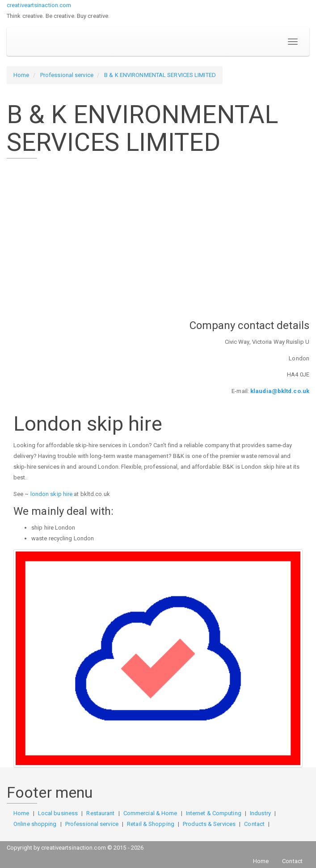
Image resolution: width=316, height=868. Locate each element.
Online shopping (35, 824)
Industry (260, 813)
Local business (58, 813)
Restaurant (100, 813)
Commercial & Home (150, 813)
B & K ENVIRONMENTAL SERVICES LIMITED (160, 75)
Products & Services (209, 824)
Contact (254, 824)
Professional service (67, 75)
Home (21, 75)
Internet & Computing (214, 813)
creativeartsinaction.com (39, 5)
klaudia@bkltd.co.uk (280, 391)
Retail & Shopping (151, 824)
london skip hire (52, 494)
